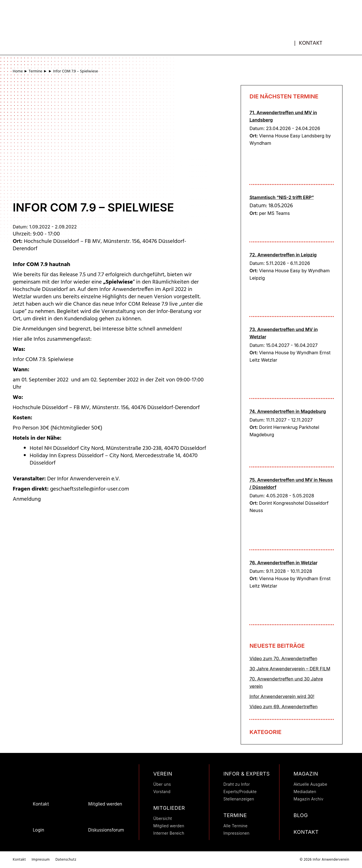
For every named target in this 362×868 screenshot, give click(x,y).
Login (38, 830)
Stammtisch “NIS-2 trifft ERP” (282, 197)
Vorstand (162, 792)
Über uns (162, 784)
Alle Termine (235, 826)
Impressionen (236, 833)
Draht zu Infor (237, 784)
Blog (301, 815)
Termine (35, 71)
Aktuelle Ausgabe (310, 784)
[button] (340, 41)
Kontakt (311, 43)
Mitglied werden (105, 804)
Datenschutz (66, 860)
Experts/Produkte (240, 792)
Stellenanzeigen (239, 799)
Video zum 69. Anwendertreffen (284, 707)
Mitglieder (169, 808)
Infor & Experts (247, 774)
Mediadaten (305, 792)
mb (290, 42)
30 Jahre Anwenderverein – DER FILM (290, 669)
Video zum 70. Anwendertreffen (283, 658)
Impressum (41, 860)
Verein (163, 774)
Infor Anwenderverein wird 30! (282, 696)
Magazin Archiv (309, 799)
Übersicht (163, 818)
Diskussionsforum (106, 830)
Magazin (306, 774)
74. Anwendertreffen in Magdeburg (288, 411)
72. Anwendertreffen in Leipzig (283, 255)
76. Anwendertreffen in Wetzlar (284, 563)
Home (18, 71)
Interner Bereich (169, 833)
